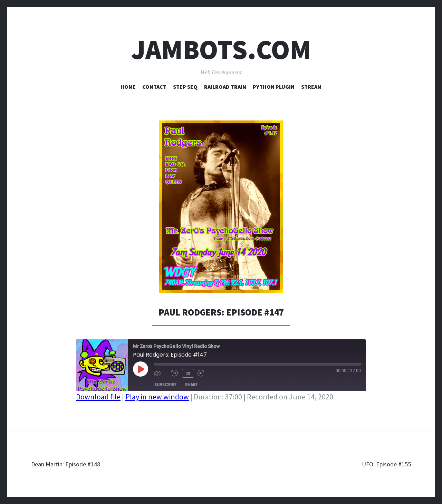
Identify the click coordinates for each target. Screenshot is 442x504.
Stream (311, 87)
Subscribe (165, 383)
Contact (154, 87)
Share (191, 383)
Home (128, 87)
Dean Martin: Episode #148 (73, 464)
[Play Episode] (141, 369)
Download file (98, 397)
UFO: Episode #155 (382, 464)
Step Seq (185, 87)
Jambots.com (221, 50)
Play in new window (157, 397)
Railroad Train (225, 87)
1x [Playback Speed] (187, 372)
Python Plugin (274, 87)
